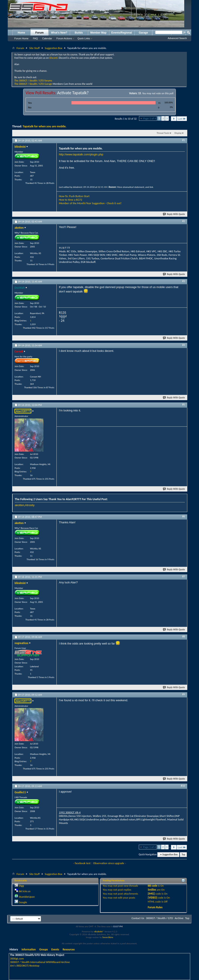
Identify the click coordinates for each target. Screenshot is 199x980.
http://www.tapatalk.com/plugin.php (81, 154)
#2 (184, 221)
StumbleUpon (27, 897)
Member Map (98, 33)
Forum (39, 33)
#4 (184, 345)
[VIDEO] (153, 898)
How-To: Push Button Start (74, 196)
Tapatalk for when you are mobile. (45, 126)
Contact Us (138, 918)
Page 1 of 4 (150, 118)
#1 (184, 140)
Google (23, 902)
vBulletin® (99, 932)
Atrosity (30, 505)
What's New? (59, 33)
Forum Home (21, 38)
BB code (153, 886)
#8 (184, 637)
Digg (21, 886)
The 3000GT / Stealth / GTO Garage (33, 84)
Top (183, 855)
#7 (184, 577)
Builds (79, 33)
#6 (184, 516)
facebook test (83, 863)
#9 (184, 694)
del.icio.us (25, 891)
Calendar (47, 38)
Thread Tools (163, 133)
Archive (179, 918)
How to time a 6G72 (70, 200)
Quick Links (84, 38)
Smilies (152, 890)
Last (182, 119)
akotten (20, 505)
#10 (183, 786)
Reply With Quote (174, 214)
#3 (184, 281)
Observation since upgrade (109, 863)
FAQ (35, 38)
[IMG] (151, 894)
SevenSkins (108, 937)
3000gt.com (17, 958)
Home (21, 33)
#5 (184, 405)
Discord (53, 58)
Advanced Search (177, 38)
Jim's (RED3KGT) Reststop (25, 966)
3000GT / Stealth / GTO (159, 918)
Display (178, 133)
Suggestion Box (54, 48)
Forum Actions (64, 38)
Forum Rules (155, 907)
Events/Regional (122, 33)
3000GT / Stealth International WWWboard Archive (40, 962)
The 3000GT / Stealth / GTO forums (33, 81)
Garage (143, 33)
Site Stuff (34, 48)
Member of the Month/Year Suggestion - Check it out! (90, 203)
